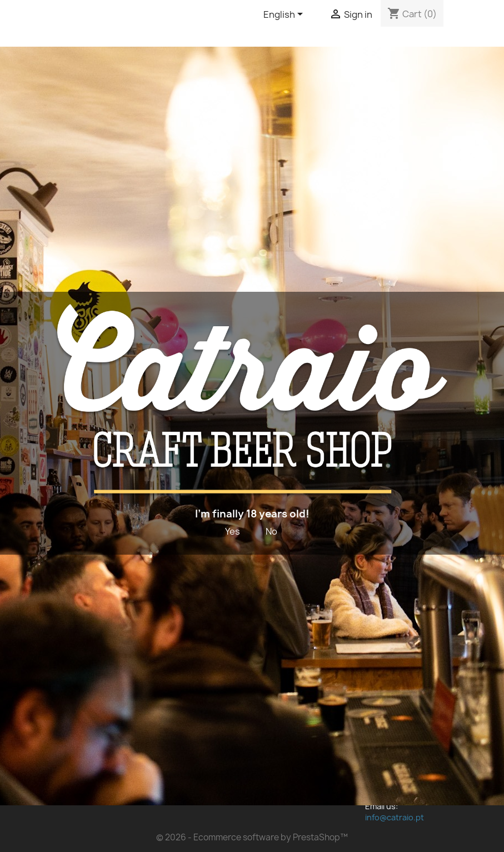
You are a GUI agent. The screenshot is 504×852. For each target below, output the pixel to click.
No (271, 531)
